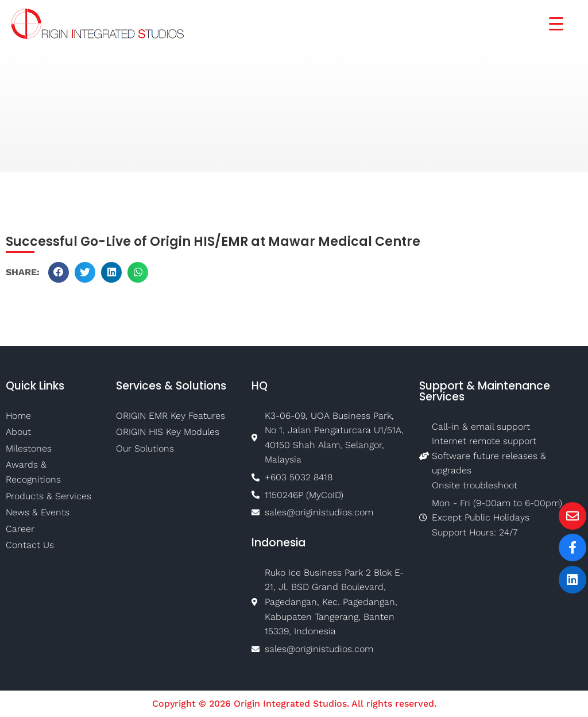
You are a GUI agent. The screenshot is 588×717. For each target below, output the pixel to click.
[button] (59, 272)
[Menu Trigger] (549, 23)
